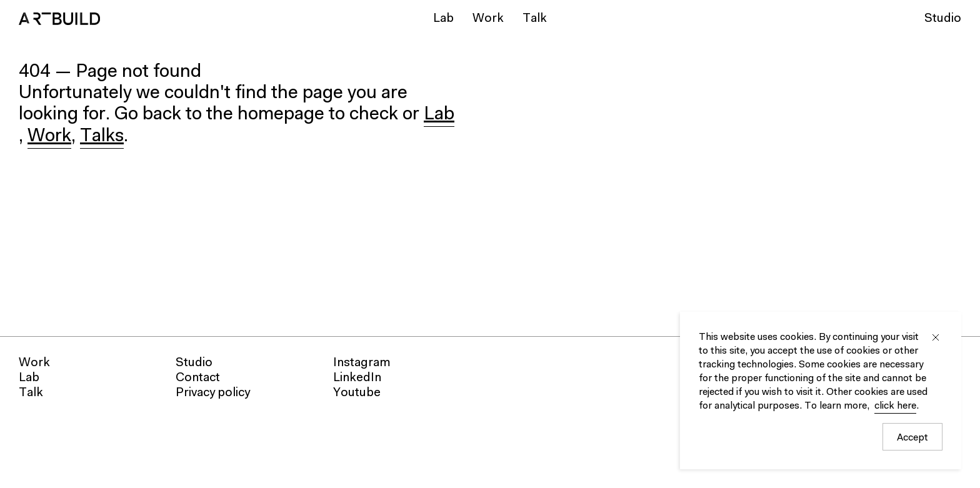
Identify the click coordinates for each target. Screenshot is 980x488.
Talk (535, 19)
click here (895, 406)
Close (936, 337)
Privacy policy (213, 393)
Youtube (357, 393)
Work (488, 19)
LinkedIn (357, 378)
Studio (943, 19)
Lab (443, 19)
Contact (198, 378)
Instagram (362, 363)
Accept (912, 438)
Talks (102, 137)
